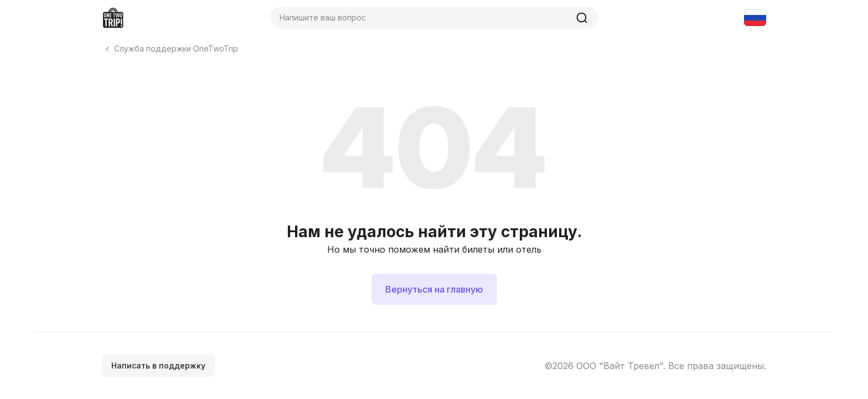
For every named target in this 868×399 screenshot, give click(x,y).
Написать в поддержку (158, 365)
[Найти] (582, 18)
